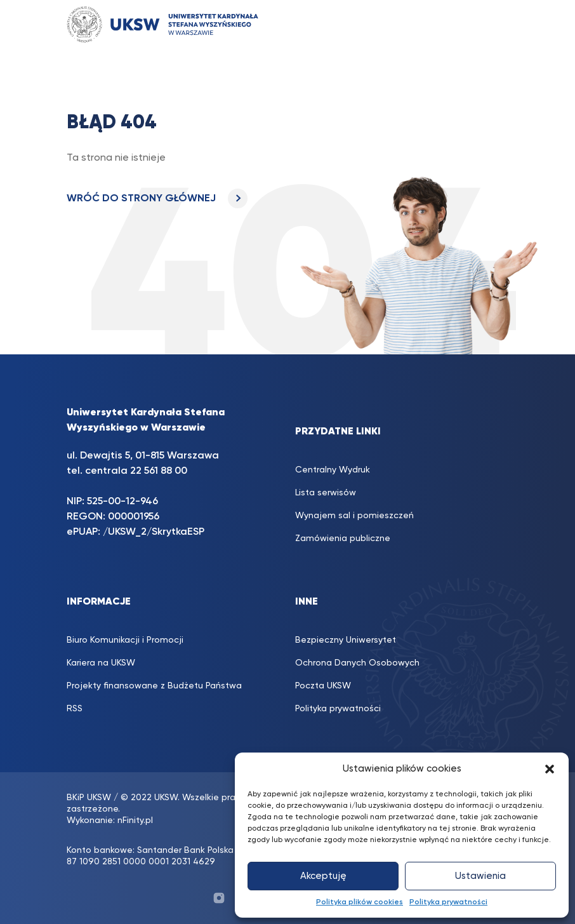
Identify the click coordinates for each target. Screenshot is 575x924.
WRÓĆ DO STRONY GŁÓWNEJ (157, 199)
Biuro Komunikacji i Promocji (125, 640)
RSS (75, 709)
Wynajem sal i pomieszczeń (354, 516)
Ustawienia (480, 876)
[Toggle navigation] (486, 24)
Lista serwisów (326, 493)
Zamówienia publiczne (343, 539)
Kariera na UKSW (101, 663)
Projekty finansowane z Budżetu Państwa (154, 686)
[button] (550, 769)
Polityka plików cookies (360, 902)
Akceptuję (323, 876)
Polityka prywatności (448, 902)
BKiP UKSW (89, 798)
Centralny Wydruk (333, 470)
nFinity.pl (135, 820)
